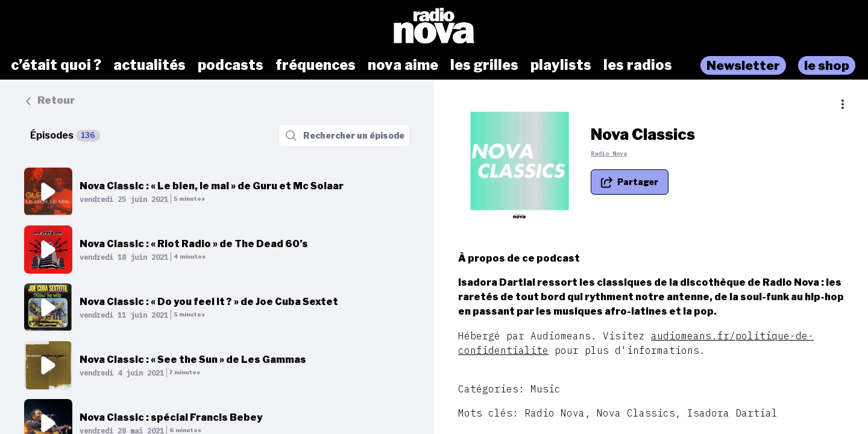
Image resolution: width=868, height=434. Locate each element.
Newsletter (743, 65)
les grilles (484, 65)
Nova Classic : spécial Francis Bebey (171, 417)
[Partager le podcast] (630, 182)
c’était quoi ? (56, 65)
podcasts (231, 65)
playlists (561, 65)
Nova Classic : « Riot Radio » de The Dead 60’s (194, 244)
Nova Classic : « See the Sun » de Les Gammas (193, 360)
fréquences (316, 65)
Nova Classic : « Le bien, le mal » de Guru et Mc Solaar (212, 186)
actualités (149, 65)
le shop (827, 65)
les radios (638, 65)
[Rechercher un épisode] (344, 136)
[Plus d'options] (843, 104)
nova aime (403, 65)
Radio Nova (609, 153)
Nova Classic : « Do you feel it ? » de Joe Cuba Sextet (209, 302)
